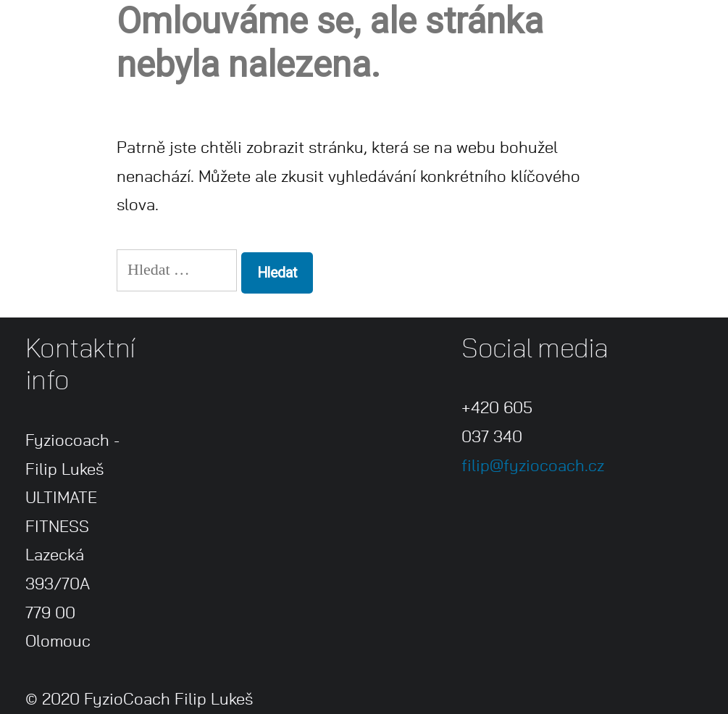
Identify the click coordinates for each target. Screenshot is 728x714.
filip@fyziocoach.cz (533, 466)
